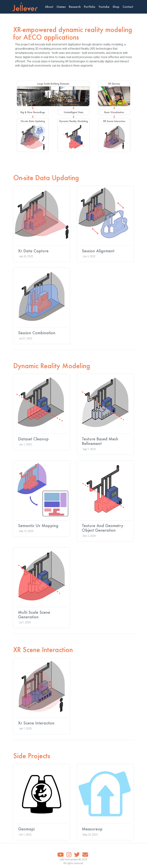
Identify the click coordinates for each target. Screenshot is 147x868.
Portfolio (90, 7)
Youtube (104, 7)
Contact (128, 7)
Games (61, 7)
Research (75, 7)
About (49, 7)
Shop (116, 7)
